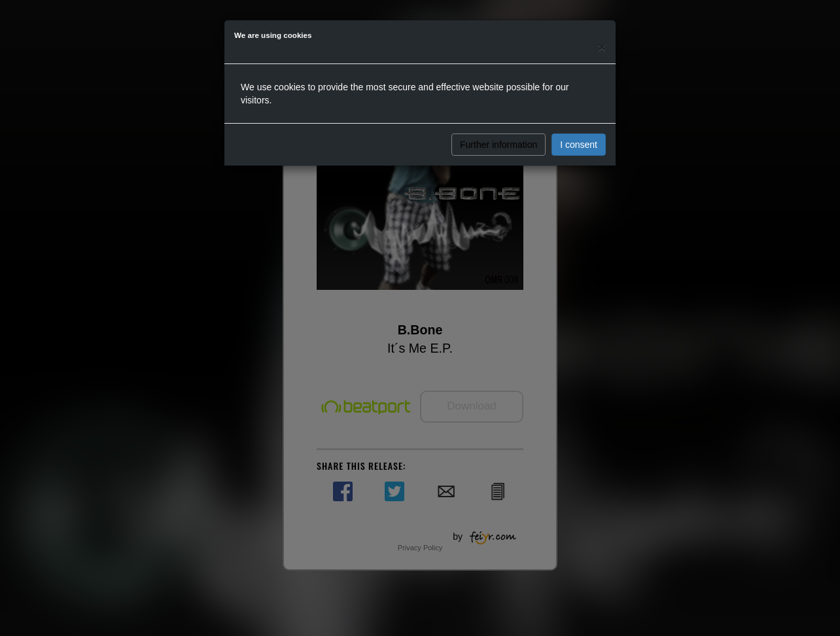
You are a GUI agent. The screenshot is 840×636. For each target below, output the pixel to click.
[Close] (602, 47)
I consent (579, 145)
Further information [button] (499, 145)
